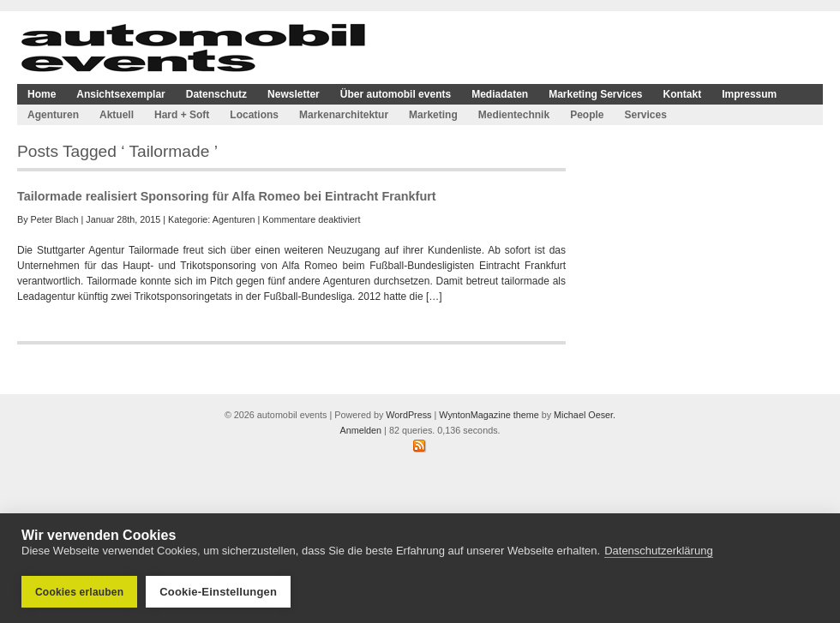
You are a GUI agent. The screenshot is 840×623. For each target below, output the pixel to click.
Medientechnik (514, 115)
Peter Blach (55, 219)
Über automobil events (396, 94)
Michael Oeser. (585, 415)
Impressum (749, 94)
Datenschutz (216, 94)
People (587, 115)
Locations (254, 115)
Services (645, 115)
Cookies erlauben (79, 592)
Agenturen (53, 115)
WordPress (408, 415)
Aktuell (117, 115)
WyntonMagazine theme (489, 415)
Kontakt (683, 94)
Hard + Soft (182, 115)
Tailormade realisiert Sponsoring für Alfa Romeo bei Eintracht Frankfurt (227, 196)
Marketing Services (595, 94)
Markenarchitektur (344, 115)
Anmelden (360, 430)
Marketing (433, 115)
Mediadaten (500, 94)
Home (42, 94)
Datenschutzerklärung (658, 551)
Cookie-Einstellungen (218, 592)
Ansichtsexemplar (120, 94)
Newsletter (294, 94)
